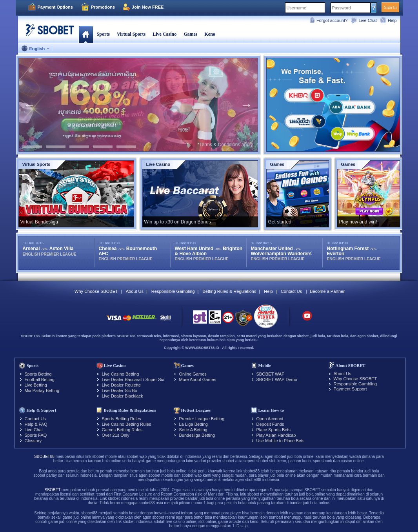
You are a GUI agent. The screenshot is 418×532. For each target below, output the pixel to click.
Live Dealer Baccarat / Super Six (133, 379)
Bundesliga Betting (197, 435)
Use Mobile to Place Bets (281, 441)
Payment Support (350, 389)
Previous (29, 105)
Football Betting (40, 379)
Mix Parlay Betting (42, 390)
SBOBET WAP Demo (277, 379)
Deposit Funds (270, 424)
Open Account (270, 419)
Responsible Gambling (173, 291)
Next (247, 105)
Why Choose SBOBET (96, 291)
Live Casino (164, 34)
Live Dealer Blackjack (123, 396)
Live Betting (36, 385)
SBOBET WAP (271, 374)
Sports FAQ (36, 435)
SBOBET (53, 490)
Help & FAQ (36, 424)
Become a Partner (327, 291)
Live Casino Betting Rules (127, 424)
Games (190, 34)
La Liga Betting (194, 424)
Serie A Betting (193, 430)
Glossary (33, 441)
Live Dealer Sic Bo (120, 390)
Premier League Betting (202, 419)
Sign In (390, 7)
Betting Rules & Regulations (229, 291)
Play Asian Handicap (276, 435)
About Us (135, 291)
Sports (103, 34)
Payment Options (55, 7)
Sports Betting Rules (122, 419)
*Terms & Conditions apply (225, 145)
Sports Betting (38, 374)
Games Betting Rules (122, 430)
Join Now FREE (148, 7)
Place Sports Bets (274, 430)
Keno (210, 34)
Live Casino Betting (121, 374)
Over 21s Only (116, 435)
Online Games (193, 374)
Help (392, 20)
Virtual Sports (131, 34)
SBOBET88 (44, 457)
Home (86, 34)
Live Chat (367, 20)
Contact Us (291, 291)
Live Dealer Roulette (122, 385)
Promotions (103, 7)
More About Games (198, 379)
